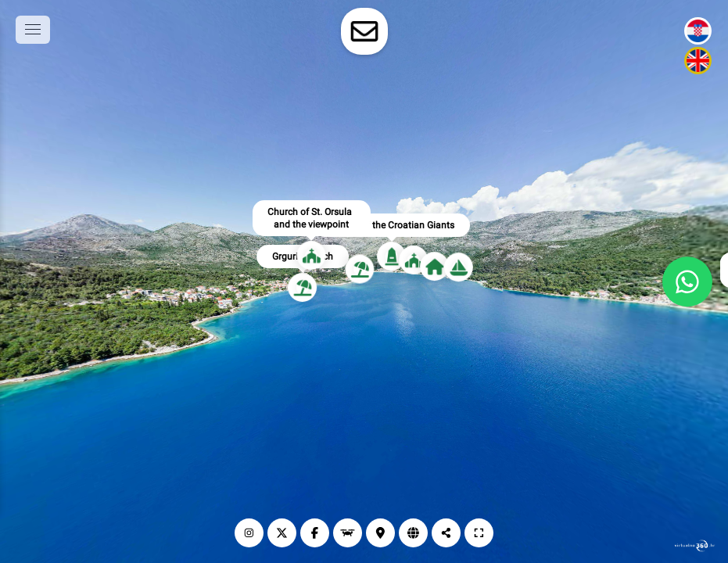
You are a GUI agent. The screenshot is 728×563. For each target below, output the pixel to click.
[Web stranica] (413, 533)
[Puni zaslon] (479, 533)
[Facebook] (315, 533)
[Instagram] (249, 533)
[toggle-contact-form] (364, 31)
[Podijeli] (446, 533)
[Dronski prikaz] (348, 533)
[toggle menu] (33, 30)
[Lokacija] (380, 533)
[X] (282, 533)
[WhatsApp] (687, 281)
